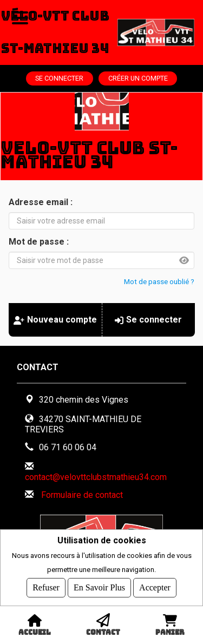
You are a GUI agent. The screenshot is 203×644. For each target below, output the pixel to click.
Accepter (155, 587)
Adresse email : (41, 202)
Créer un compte (138, 78)
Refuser (46, 587)
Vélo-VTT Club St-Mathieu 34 (55, 32)
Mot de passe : (39, 242)
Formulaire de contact (82, 495)
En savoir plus (99, 587)
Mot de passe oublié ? (159, 281)
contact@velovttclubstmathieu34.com (96, 477)
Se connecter (59, 78)
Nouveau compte (55, 320)
